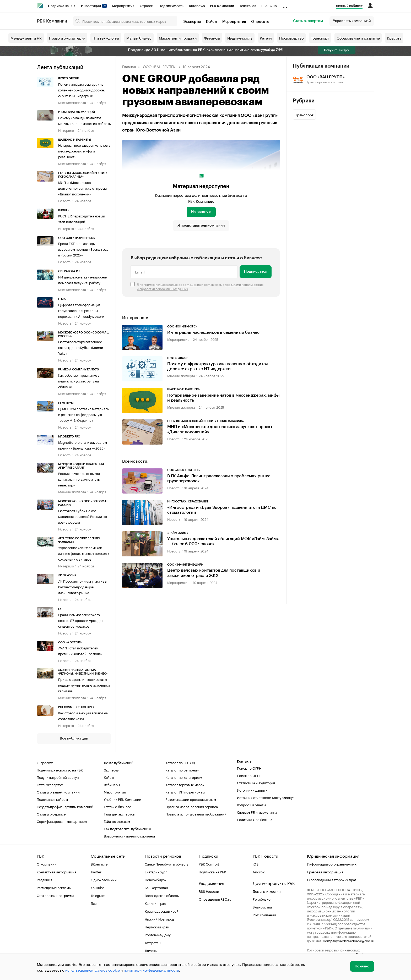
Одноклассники (104, 879)
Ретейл (266, 38)
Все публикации (74, 738)
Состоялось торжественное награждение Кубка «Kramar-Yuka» (81, 347)
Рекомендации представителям (191, 799)
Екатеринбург (156, 872)
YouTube (98, 887)
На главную (201, 212)
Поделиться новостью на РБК (60, 770)
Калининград (155, 903)
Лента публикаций (60, 68)
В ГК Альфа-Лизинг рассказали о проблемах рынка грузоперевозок (219, 478)
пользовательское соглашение (178, 284)
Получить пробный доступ (58, 777)
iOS (255, 864)
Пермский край (157, 927)
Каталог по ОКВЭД (180, 762)
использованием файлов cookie (92, 970)
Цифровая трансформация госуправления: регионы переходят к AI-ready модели (81, 310)
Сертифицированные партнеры (62, 821)
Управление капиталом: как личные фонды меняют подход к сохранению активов (84, 553)
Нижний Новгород (159, 919)
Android (259, 872)
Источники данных (252, 790)
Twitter (96, 872)
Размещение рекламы (54, 887)
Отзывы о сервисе (51, 814)
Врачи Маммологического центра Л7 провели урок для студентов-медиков (81, 620)
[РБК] (40, 6)
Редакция (44, 879)
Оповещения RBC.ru (215, 899)
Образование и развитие (358, 38)
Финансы (212, 38)
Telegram (98, 895)
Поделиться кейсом (52, 799)
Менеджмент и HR (26, 38)
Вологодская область (162, 895)
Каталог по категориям (184, 777)
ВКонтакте (99, 864)
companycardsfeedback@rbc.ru (349, 940)
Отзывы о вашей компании (58, 792)
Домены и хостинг (267, 891)
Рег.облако (261, 899)
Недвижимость (171, 6)
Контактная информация (56, 872)
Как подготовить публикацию (127, 828)
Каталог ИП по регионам (185, 792)
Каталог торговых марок (185, 784)
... (285, 5)
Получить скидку (337, 50)
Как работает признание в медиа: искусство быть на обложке (79, 381)
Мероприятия (123, 6)
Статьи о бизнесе (117, 806)
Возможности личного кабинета (129, 836)
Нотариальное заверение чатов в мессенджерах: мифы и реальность (84, 151)
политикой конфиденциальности (151, 970)
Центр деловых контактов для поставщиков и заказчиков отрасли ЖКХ (214, 573)
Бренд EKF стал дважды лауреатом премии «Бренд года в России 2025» (83, 249)
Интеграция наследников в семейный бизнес (213, 332)
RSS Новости (209, 891)
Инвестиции (94, 6)
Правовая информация (325, 872)
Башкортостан (156, 887)
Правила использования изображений (196, 814)
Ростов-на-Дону (158, 934)
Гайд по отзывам (117, 821)
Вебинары (112, 784)
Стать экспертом (308, 21)
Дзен (94, 903)
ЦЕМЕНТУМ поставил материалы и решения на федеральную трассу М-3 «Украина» (84, 414)
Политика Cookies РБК (255, 819)
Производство (291, 38)
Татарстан (153, 942)
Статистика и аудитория (256, 782)
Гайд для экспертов (119, 814)
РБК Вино (269, 6)
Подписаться (256, 272)
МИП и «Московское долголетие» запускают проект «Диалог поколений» (83, 188)
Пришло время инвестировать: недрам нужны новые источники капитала (84, 685)
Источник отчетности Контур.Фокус (266, 797)
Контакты (245, 761)
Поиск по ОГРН (249, 768)
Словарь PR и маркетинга (257, 812)
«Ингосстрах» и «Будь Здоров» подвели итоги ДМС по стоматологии (222, 510)
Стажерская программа (55, 895)
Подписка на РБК (62, 6)
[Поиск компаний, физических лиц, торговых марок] (125, 21)
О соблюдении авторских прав (332, 879)
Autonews (197, 6)
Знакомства (262, 907)
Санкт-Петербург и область (166, 864)
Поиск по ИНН (248, 775)
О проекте (260, 22)
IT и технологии (106, 38)
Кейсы (212, 22)
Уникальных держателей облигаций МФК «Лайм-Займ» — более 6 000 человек (223, 541)
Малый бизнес (139, 38)
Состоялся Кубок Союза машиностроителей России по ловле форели (83, 516)
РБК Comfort (209, 864)
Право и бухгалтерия (67, 38)
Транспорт (320, 38)
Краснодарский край (161, 911)
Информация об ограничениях (332, 864)
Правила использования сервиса (191, 806)
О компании (47, 864)
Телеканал (248, 6)
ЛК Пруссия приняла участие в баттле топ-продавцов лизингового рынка (82, 587)
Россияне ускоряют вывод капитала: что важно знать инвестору (79, 479)
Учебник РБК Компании (123, 799)
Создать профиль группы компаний (65, 806)
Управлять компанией (352, 21)
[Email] (184, 272)
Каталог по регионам (182, 770)
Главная (129, 66)
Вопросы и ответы (251, 804)
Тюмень (151, 950)
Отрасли (147, 6)
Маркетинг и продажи (178, 38)
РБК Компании (222, 6)
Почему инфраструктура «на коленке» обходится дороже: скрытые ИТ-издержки (82, 90)
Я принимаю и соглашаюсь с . (200, 286)
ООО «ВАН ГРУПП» (159, 66)
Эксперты (192, 22)
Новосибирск (156, 879)
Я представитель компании (201, 226)
